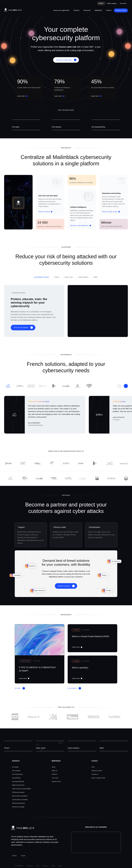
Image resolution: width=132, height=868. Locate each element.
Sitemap (60, 866)
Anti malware (57, 127)
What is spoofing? (80, 668)
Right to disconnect (18, 785)
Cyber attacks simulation (20, 800)
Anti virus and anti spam (48, 196)
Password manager (18, 807)
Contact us (95, 774)
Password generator (19, 803)
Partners (109, 10)
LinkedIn (14, 856)
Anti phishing (16, 778)
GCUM (38, 866)
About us (55, 771)
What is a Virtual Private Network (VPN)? (91, 636)
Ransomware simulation (20, 796)
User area (123, 3)
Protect (7, 748)
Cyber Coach (41, 748)
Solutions (77, 10)
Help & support (112, 3)
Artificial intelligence (78, 207)
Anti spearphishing (98, 127)
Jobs (93, 767)
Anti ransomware (17, 774)
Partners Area (56, 781)
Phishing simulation (18, 792)
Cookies (53, 866)
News (54, 767)
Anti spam (16, 127)
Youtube (23, 856)
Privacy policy (30, 866)
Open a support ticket (98, 778)
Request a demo (121, 10)
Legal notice (45, 866)
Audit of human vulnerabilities (22, 789)
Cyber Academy (73, 748)
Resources (87, 10)
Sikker (102, 748)
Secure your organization (61, 10)
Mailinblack (98, 10)
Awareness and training (111, 193)
